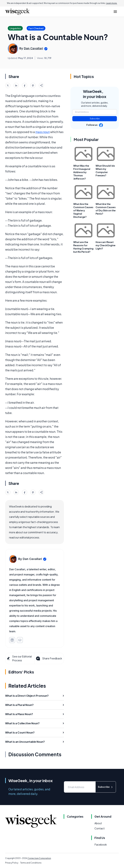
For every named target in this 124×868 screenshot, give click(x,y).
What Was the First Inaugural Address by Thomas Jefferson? (82, 172)
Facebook (101, 845)
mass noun (43, 132)
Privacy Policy (12, 863)
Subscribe (95, 119)
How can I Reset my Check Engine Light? (106, 245)
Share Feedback (49, 658)
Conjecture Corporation (39, 858)
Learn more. (112, 3)
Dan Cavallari (34, 48)
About (98, 823)
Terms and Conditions (31, 863)
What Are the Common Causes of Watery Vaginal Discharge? (83, 210)
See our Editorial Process (19, 658)
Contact (100, 828)
